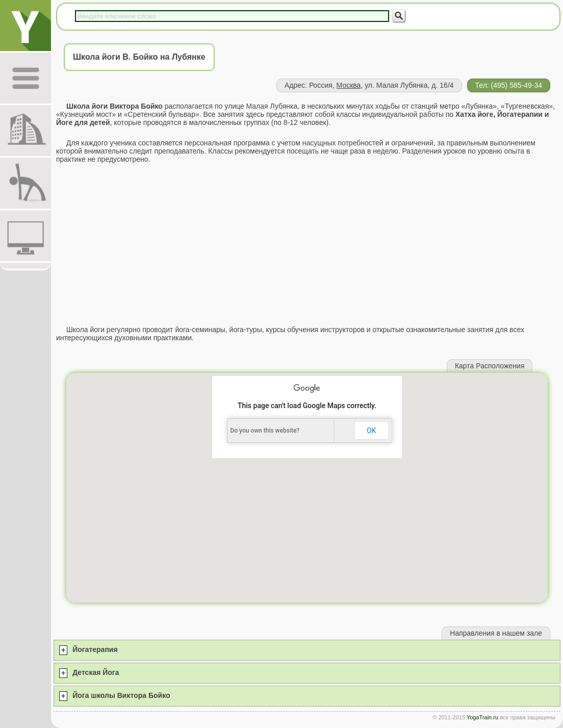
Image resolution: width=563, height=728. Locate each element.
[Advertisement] (307, 244)
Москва (349, 85)
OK (371, 431)
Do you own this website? (265, 431)
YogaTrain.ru (482, 717)
